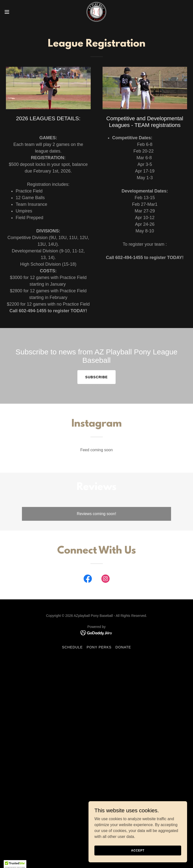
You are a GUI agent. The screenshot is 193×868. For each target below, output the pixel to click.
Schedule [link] (72, 647)
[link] (96, 12)
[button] (16, 12)
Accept (138, 857)
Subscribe (96, 377)
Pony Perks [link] (99, 647)
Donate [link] (123, 647)
